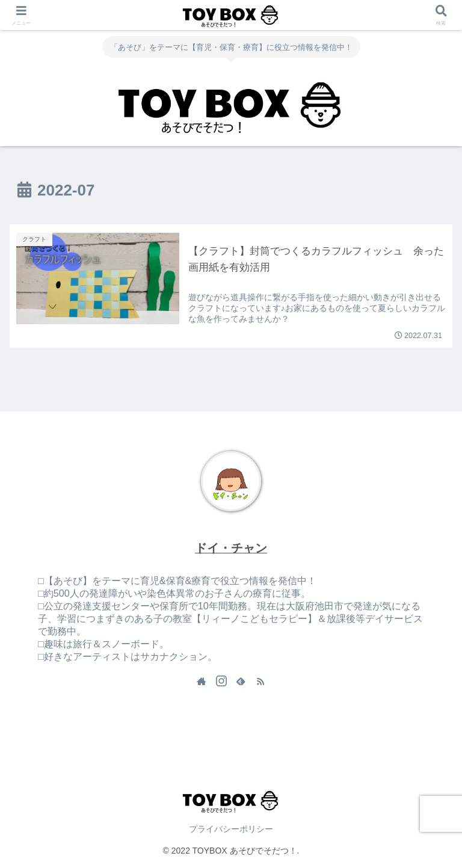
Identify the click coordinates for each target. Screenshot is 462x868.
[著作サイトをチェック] (202, 681)
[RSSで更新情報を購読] (260, 681)
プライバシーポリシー (231, 829)
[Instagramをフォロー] (221, 681)
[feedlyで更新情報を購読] (241, 681)
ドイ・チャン (231, 548)
